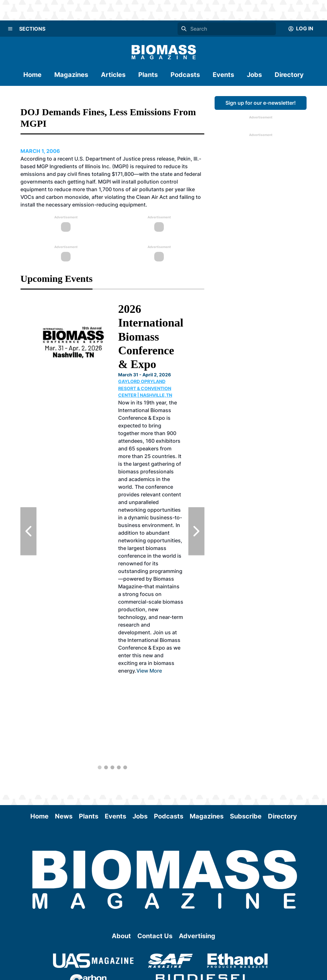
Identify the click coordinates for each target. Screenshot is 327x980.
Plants (148, 75)
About (121, 936)
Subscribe (246, 816)
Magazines (71, 75)
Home (32, 75)
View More (149, 671)
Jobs (254, 75)
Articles (113, 75)
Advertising (197, 936)
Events (223, 75)
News (64, 816)
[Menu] (10, 29)
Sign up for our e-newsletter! (261, 103)
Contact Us (155, 936)
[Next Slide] (196, 531)
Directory (289, 75)
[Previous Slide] (28, 531)
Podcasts (185, 75)
